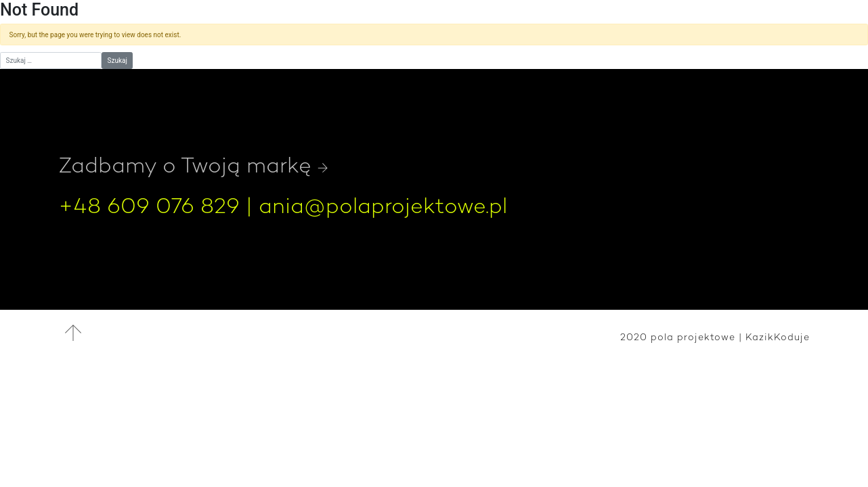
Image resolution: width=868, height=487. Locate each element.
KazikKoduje (778, 337)
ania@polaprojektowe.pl (383, 206)
